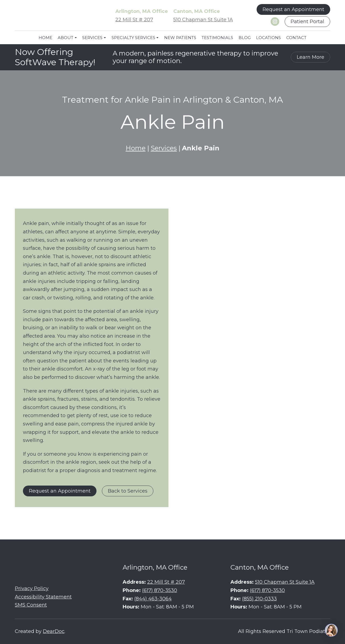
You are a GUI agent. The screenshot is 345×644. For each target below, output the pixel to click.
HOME (45, 38)
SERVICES (92, 38)
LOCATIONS (268, 38)
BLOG (245, 38)
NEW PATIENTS (180, 38)
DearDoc (54, 631)
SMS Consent (31, 605)
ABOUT (65, 38)
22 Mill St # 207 (134, 20)
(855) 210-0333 (259, 599)
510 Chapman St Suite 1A (203, 20)
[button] (293, 9)
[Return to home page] (55, 16)
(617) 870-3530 (160, 590)
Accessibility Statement (43, 597)
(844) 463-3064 (153, 599)
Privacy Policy (32, 588)
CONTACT (296, 38)
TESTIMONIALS (217, 38)
